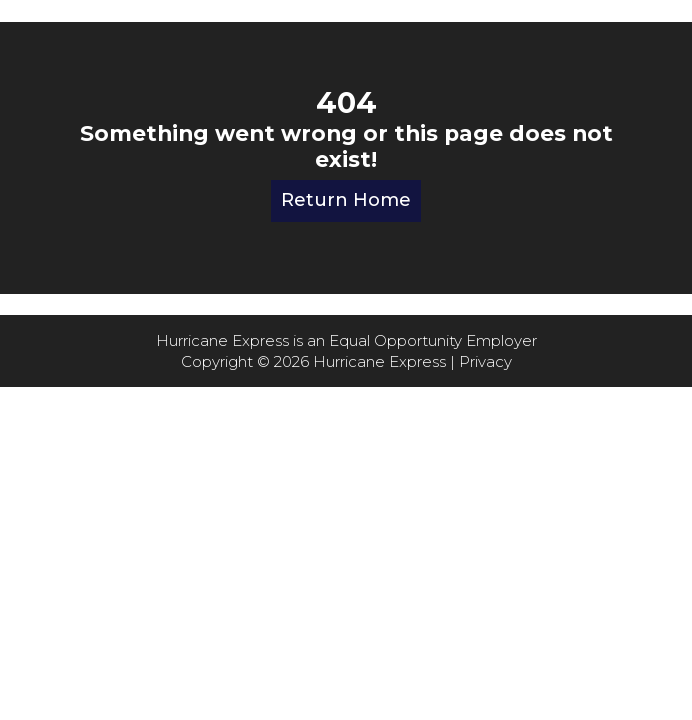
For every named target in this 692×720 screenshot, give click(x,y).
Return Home (346, 200)
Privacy (485, 361)
